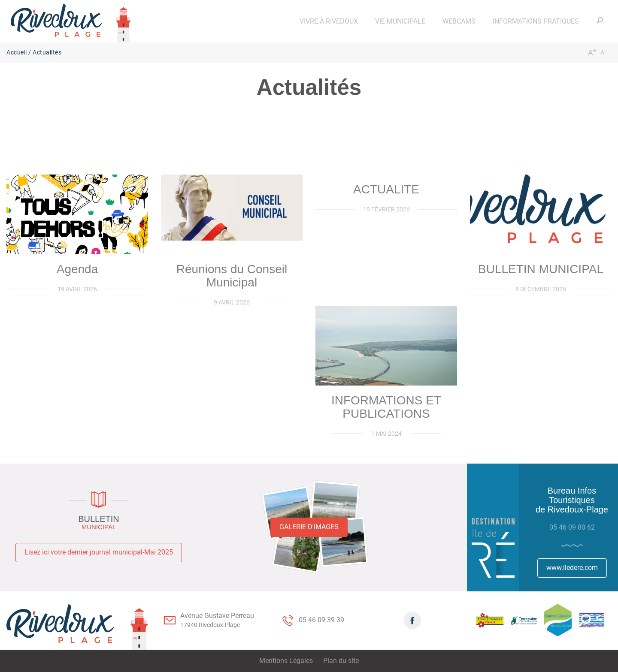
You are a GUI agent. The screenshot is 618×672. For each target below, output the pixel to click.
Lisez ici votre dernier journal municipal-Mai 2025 (99, 552)
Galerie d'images (309, 527)
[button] (329, 21)
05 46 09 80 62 (572, 527)
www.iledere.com (572, 568)
